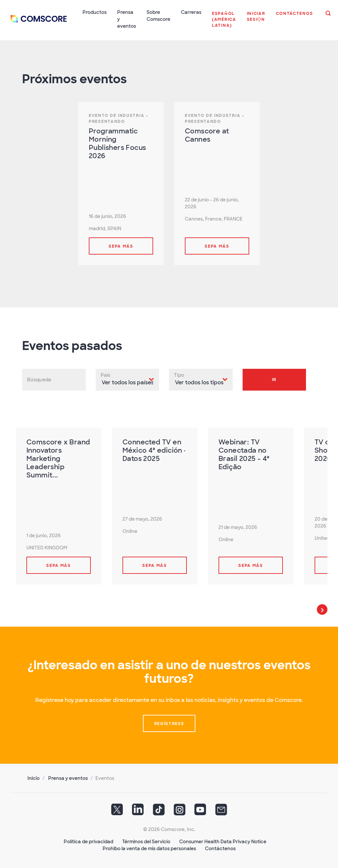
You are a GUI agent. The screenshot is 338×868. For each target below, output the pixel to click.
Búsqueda (39, 380)
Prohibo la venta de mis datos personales (149, 849)
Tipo (179, 375)
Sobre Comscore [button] (158, 16)
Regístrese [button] (169, 724)
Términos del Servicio (146, 842)
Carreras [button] (191, 12)
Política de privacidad (88, 842)
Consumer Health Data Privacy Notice (223, 842)
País (106, 375)
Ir (274, 380)
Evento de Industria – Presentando (119, 119)
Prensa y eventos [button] (127, 19)
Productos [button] (95, 12)
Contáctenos (220, 849)
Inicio (34, 778)
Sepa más (121, 246)
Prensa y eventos (68, 778)
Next (322, 609)
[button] (224, 23)
